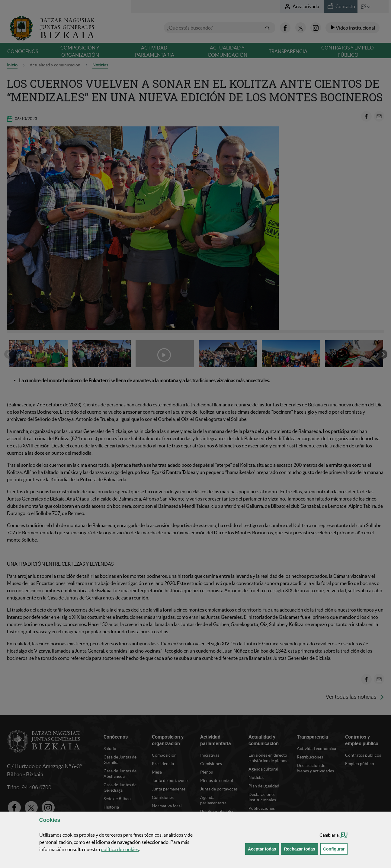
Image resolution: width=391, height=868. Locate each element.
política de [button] (120, 849)
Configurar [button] (335, 849)
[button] (344, 835)
